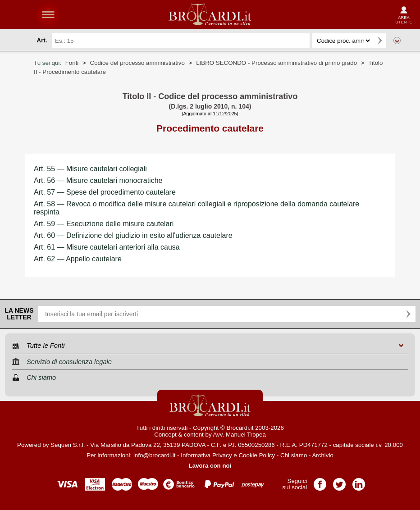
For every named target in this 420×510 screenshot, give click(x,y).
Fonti (72, 63)
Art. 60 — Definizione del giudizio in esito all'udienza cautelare (133, 235)
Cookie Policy (257, 455)
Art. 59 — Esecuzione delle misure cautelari (104, 224)
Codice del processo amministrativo (137, 63)
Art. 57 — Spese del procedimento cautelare (105, 192)
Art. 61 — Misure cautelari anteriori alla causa (107, 247)
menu (48, 14)
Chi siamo (294, 455)
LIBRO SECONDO (276, 63)
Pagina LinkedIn (359, 481)
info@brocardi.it (155, 455)
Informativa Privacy (206, 455)
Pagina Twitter (339, 481)
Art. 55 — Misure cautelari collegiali (90, 169)
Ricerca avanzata (397, 41)
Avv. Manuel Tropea (240, 435)
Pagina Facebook (320, 481)
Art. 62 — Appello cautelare (78, 259)
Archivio (322, 455)
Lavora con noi (210, 466)
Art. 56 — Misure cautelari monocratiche (98, 180)
